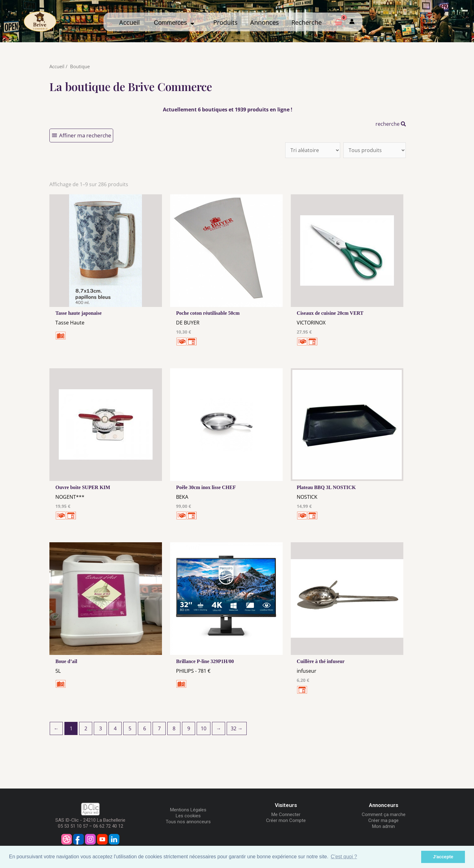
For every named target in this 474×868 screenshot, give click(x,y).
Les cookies (188, 816)
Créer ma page (383, 820)
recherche (391, 124)
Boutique (80, 66)
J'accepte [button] (443, 857)
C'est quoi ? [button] (344, 857)
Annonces (265, 22)
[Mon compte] (352, 22)
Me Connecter (286, 814)
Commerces (174, 23)
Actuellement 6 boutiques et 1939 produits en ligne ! (228, 110)
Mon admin (383, 826)
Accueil (129, 22)
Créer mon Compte (286, 820)
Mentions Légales (188, 810)
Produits (225, 22)
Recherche (307, 22)
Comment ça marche (384, 814)
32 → (237, 728)
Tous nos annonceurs (188, 822)
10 (204, 728)
